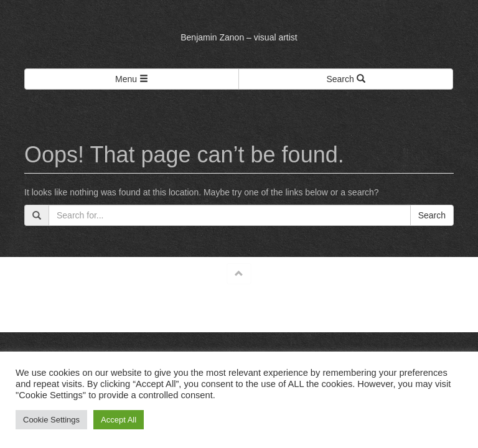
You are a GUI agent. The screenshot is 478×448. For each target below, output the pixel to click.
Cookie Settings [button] (51, 420)
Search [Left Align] (345, 79)
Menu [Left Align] (132, 79)
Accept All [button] (119, 420)
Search (432, 215)
